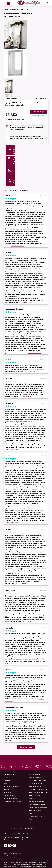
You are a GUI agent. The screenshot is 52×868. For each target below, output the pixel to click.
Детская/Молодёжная (11, 786)
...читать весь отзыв (18, 246)
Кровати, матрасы (35, 783)
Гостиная (7, 780)
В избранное (41, 98)
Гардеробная (8, 795)
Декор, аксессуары (36, 810)
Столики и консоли (36, 786)
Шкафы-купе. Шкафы (37, 801)
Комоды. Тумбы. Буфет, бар (39, 789)
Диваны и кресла (35, 777)
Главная (6, 9)
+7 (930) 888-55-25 (26, 829)
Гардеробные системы (37, 804)
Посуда (32, 819)
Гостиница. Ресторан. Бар (13, 801)
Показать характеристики (15, 119)
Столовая (7, 789)
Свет (31, 813)
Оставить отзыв (26, 747)
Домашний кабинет (10, 798)
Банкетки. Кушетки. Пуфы (38, 780)
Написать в (38, 112)
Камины (32, 822)
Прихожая (7, 792)
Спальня (6, 783)
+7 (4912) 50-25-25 (13, 829)
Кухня (6, 777)
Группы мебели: (35, 774)
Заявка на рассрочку (38, 115)
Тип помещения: (9, 774)
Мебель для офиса (36, 816)
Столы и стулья (34, 795)
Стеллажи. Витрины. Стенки (39, 792)
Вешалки (32, 798)
